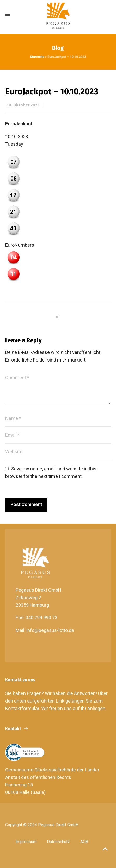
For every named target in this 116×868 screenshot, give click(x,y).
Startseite (37, 57)
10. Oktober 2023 (23, 105)
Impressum (26, 842)
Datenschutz (58, 842)
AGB (84, 842)
